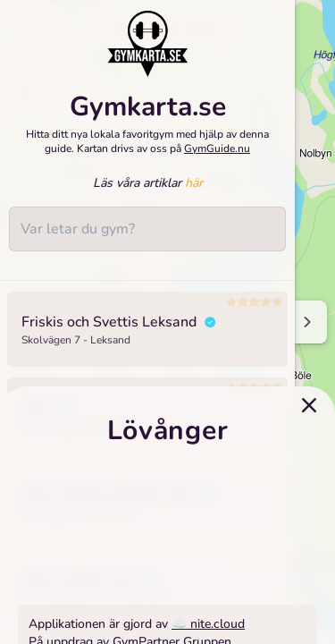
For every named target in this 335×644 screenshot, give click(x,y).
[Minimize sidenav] (306, 322)
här (194, 183)
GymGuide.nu (217, 148)
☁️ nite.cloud (208, 624)
